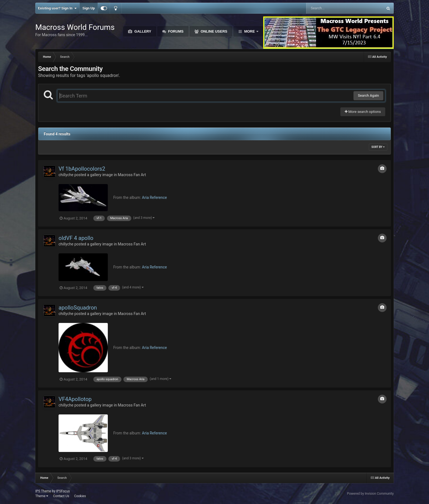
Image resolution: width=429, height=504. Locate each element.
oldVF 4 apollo (76, 238)
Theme (42, 496)
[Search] (331, 8)
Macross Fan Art (132, 175)
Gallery (142, 31)
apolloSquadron (78, 308)
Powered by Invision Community (370, 494)
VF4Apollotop (75, 399)
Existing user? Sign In (57, 8)
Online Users (214, 31)
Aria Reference (154, 197)
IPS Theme (43, 491)
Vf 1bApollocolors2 (82, 169)
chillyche (66, 175)
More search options (363, 112)
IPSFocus (63, 491)
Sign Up (89, 8)
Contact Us (61, 496)
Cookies (80, 496)
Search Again (368, 95)
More (250, 31)
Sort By (378, 147)
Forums (175, 31)
